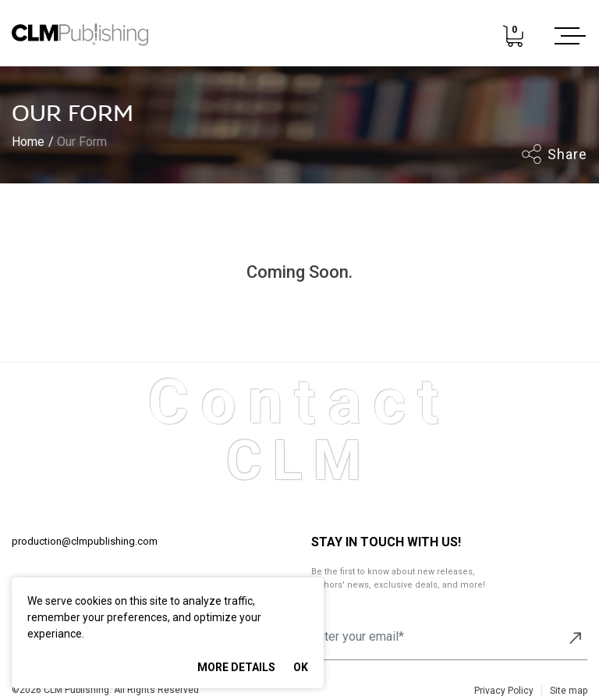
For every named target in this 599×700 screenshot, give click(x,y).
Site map (569, 691)
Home (28, 142)
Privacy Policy (504, 691)
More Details (236, 667)
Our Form (82, 142)
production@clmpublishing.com (85, 541)
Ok (301, 667)
